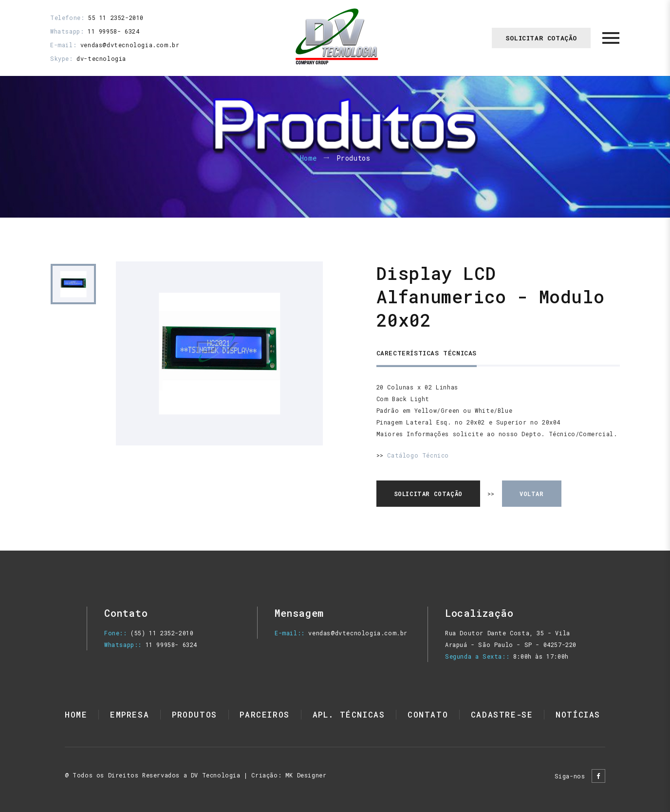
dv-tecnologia (101, 58)
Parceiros (264, 714)
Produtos (195, 714)
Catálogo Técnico (418, 455)
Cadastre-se (502, 714)
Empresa (130, 714)
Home (308, 158)
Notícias (578, 714)
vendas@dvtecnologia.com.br (130, 45)
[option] (219, 353)
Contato (428, 714)
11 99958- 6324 (113, 31)
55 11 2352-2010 (116, 18)
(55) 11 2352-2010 (162, 633)
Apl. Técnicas (349, 714)
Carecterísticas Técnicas (427, 353)
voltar (532, 494)
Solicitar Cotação (541, 38)
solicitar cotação (428, 494)
